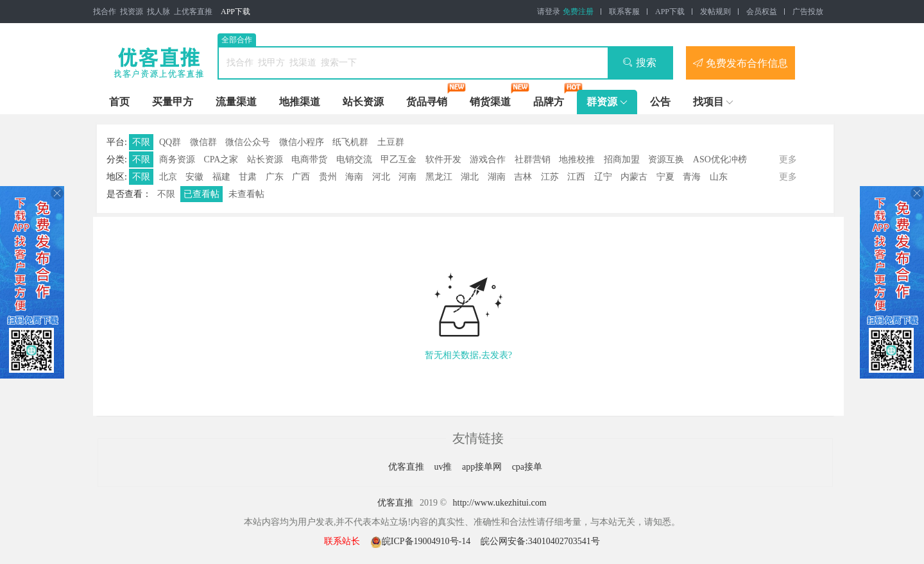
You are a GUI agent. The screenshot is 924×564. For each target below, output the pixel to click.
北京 (168, 177)
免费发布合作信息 (740, 63)
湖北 (470, 177)
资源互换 (666, 159)
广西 (301, 177)
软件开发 (443, 159)
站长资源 (363, 102)
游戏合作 (488, 159)
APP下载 (235, 12)
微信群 (203, 142)
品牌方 (549, 102)
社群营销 (533, 159)
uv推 (444, 467)
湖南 (497, 177)
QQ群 (170, 142)
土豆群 (391, 142)
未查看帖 (246, 194)
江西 (576, 177)
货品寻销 (427, 102)
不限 (141, 142)
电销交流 (354, 159)
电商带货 (309, 159)
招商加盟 (622, 159)
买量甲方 (173, 102)
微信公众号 (248, 142)
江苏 (550, 177)
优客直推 (407, 467)
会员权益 (762, 12)
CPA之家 (221, 159)
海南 (354, 177)
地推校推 (577, 159)
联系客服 (624, 12)
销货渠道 (490, 102)
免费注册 (578, 12)
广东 (275, 177)
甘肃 (248, 177)
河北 (381, 177)
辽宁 (603, 177)
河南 (407, 177)
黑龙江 (439, 177)
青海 (692, 177)
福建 (221, 177)
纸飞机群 (350, 142)
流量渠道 (236, 102)
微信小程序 (302, 142)
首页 (119, 102)
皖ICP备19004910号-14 (422, 541)
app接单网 (483, 467)
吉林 (523, 177)
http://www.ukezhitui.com (500, 503)
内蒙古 (634, 177)
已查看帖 (201, 194)
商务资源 (177, 159)
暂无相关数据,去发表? (468, 355)
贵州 (328, 177)
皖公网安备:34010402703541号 (540, 541)
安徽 (194, 177)
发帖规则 (715, 12)
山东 (719, 177)
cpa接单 (527, 467)
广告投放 (808, 12)
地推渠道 (300, 102)
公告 (660, 102)
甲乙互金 (398, 159)
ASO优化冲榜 (720, 159)
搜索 (639, 63)
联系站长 (342, 541)
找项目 (708, 102)
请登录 (549, 12)
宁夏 (665, 177)
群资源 (602, 102)
